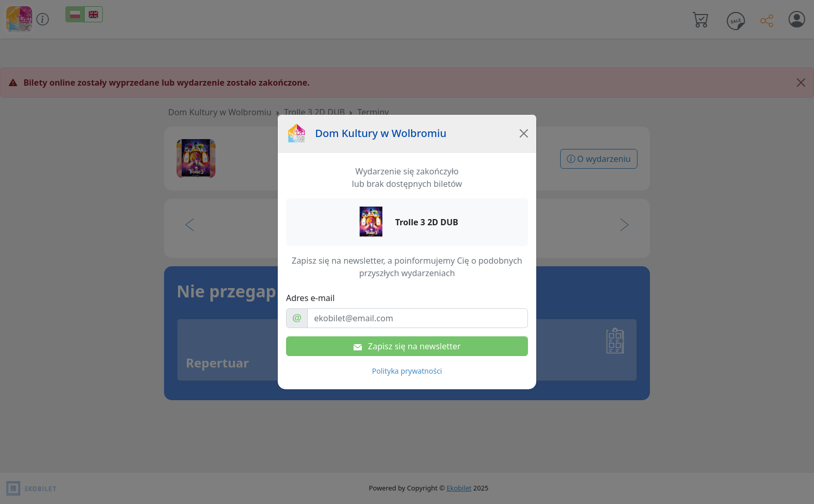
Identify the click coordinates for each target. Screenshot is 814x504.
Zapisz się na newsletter (407, 346)
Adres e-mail (310, 298)
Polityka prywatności (407, 371)
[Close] (524, 133)
